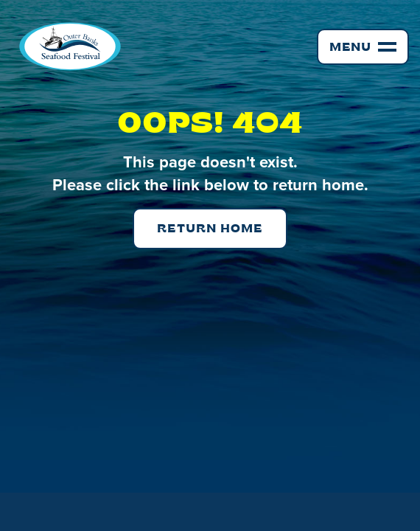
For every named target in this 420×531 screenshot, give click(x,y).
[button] (363, 47)
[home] (66, 46)
